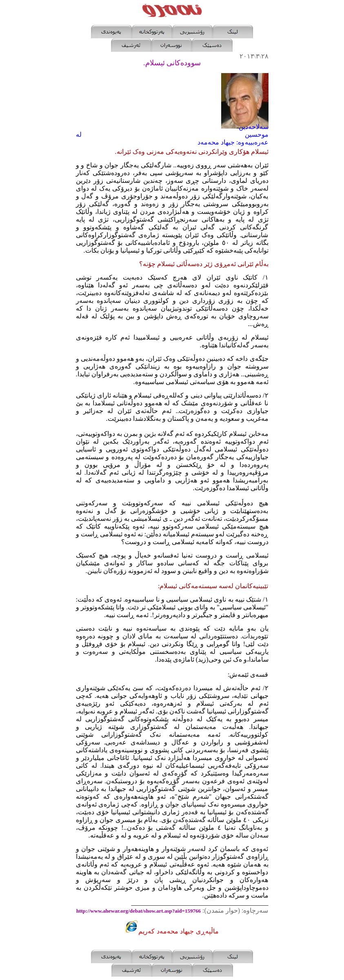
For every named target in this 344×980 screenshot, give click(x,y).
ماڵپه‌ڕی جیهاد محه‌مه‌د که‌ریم (178, 931)
